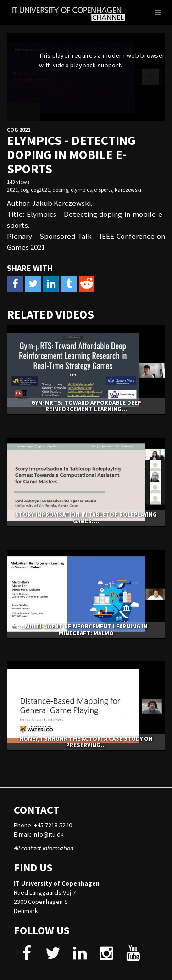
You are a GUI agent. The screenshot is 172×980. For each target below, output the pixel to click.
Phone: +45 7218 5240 (43, 825)
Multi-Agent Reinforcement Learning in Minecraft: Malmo (86, 630)
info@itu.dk (48, 834)
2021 (12, 190)
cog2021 (40, 190)
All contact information (44, 848)
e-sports (103, 190)
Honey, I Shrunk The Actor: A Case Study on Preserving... (86, 742)
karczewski (128, 190)
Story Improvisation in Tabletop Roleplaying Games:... (86, 518)
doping (60, 190)
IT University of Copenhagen (57, 883)
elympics (81, 190)
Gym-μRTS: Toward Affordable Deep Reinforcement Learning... (86, 406)
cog (24, 190)
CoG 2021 (19, 129)
